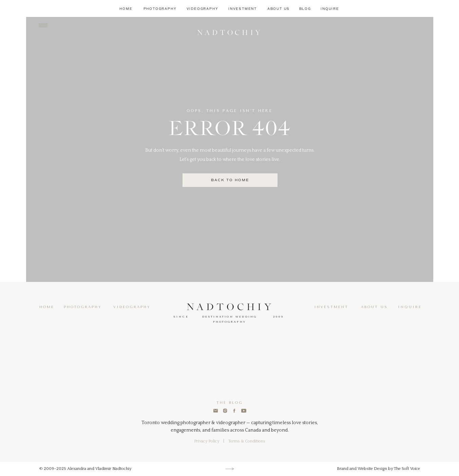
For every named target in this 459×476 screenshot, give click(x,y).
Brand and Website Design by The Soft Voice (378, 469)
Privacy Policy (207, 441)
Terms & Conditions (247, 441)
